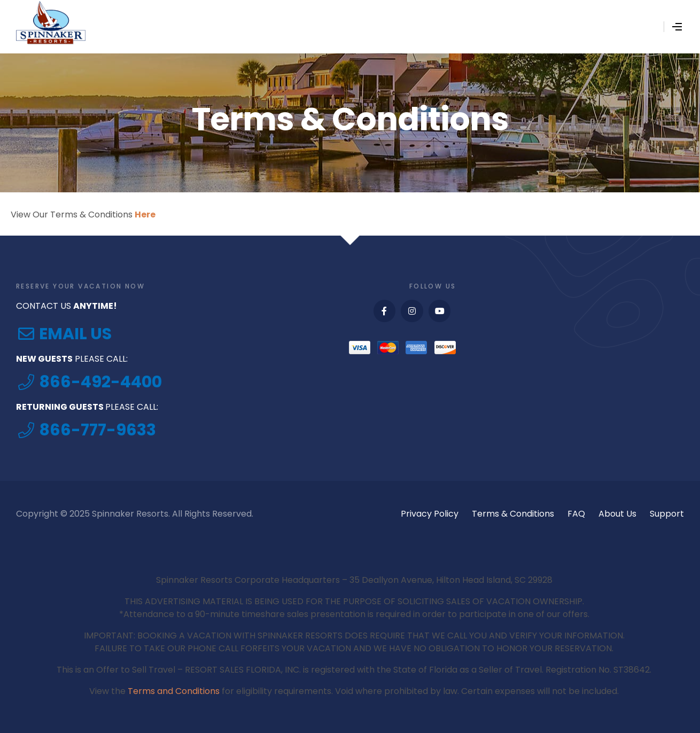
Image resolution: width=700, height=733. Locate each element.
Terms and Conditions (174, 691)
